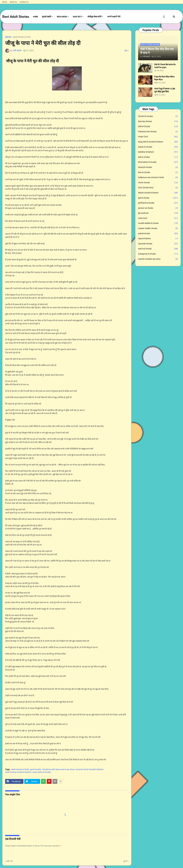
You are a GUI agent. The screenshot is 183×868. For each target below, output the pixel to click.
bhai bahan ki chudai (158, 162)
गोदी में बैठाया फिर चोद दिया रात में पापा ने (157, 51)
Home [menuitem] (36, 17)
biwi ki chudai (158, 172)
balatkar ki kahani (158, 152)
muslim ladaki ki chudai (158, 223)
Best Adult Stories (16, 17)
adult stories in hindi (22, 37)
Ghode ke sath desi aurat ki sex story (58, 769)
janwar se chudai (158, 208)
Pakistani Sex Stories (158, 132)
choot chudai (158, 183)
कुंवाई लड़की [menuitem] (47, 17)
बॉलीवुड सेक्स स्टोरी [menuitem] (95, 17)
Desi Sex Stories (158, 122)
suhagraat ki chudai (158, 254)
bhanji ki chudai (158, 167)
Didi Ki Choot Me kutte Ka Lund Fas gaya (165, 66)
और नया (10, 861)
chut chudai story (158, 188)
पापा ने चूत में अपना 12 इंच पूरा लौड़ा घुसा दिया (165, 90)
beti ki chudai (158, 157)
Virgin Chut (158, 137)
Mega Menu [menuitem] (62, 17)
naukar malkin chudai (158, 228)
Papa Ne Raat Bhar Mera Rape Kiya (164, 78)
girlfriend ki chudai (158, 203)
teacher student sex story (158, 259)
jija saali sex (158, 213)
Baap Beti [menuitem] (77, 17)
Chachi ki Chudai (158, 116)
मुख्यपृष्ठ (8, 37)
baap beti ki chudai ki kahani (158, 142)
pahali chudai (158, 234)
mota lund (158, 218)
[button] (164, 17)
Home (5, 2)
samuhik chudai (158, 244)
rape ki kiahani (158, 239)
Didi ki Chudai (158, 127)
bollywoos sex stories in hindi (158, 177)
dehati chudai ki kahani (158, 193)
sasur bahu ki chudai (42, 772)
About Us (13, 2)
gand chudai (36, 769)
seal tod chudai (158, 249)
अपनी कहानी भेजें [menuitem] (114, 17)
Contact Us (24, 2)
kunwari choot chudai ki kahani (89, 769)
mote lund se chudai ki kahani (18, 772)
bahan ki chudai (158, 147)
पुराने (125, 861)
